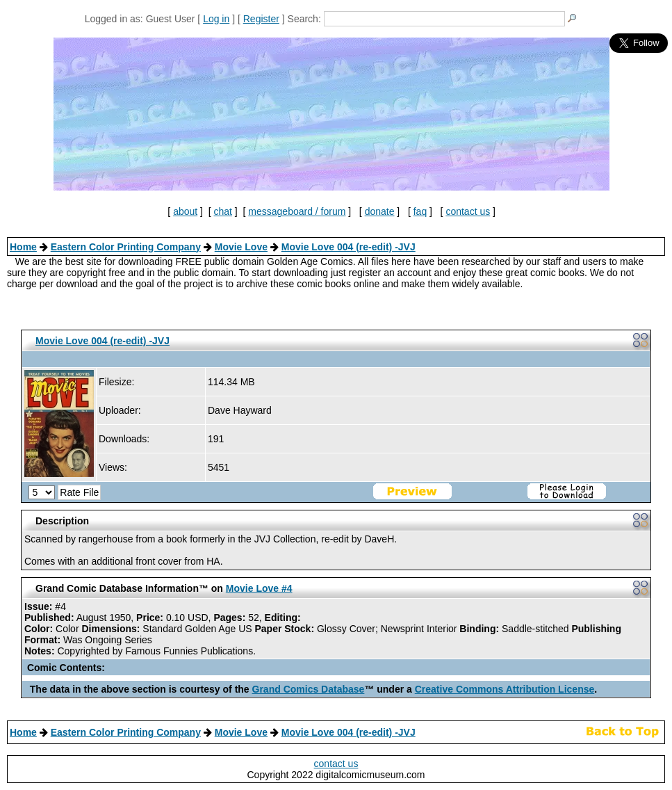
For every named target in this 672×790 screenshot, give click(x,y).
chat (223, 211)
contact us (468, 211)
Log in (216, 19)
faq (420, 211)
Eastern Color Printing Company (126, 247)
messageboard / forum (297, 211)
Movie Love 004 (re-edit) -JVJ (349, 247)
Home (23, 247)
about (185, 211)
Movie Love (241, 247)
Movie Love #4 (259, 588)
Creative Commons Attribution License (505, 689)
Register (261, 19)
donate (380, 211)
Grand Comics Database (309, 689)
